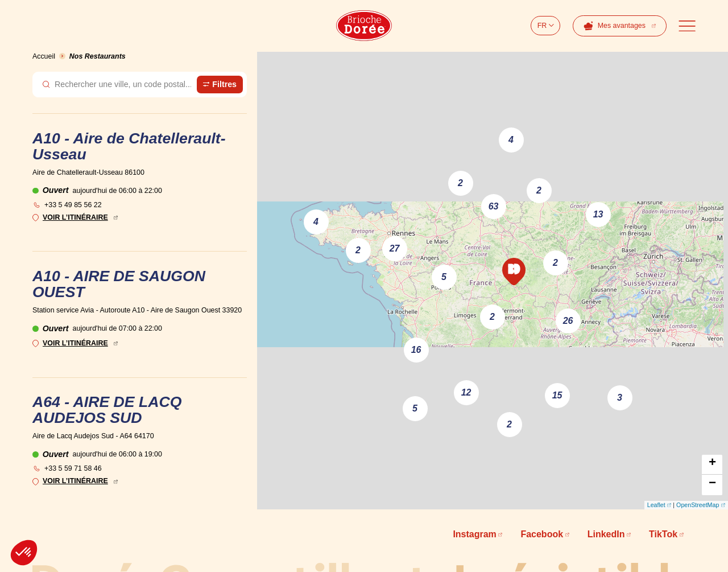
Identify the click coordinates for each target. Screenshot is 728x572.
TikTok (663, 534)
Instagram (474, 534)
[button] (514, 271)
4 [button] (511, 140)
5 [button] (415, 408)
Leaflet (656, 505)
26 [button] (568, 321)
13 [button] (598, 214)
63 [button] (494, 206)
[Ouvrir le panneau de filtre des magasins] (220, 84)
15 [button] (557, 395)
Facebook (542, 534)
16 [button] (416, 350)
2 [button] (460, 183)
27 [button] (395, 248)
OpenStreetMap (698, 505)
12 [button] (466, 392)
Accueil (44, 56)
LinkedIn (606, 534)
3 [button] (620, 398)
